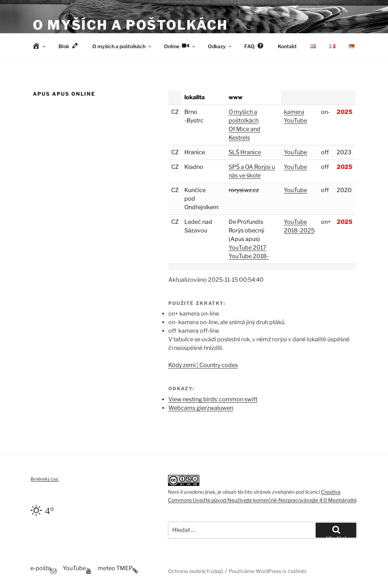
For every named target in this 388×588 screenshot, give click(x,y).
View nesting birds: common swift (213, 399)
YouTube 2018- (249, 256)
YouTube (295, 120)
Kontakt (287, 46)
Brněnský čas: (45, 479)
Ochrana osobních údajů (196, 571)
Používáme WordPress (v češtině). (268, 571)
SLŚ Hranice (245, 152)
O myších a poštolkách (130, 25)
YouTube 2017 (247, 248)
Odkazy (220, 46)
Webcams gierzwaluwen (201, 408)
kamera (294, 112)
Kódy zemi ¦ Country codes (203, 365)
